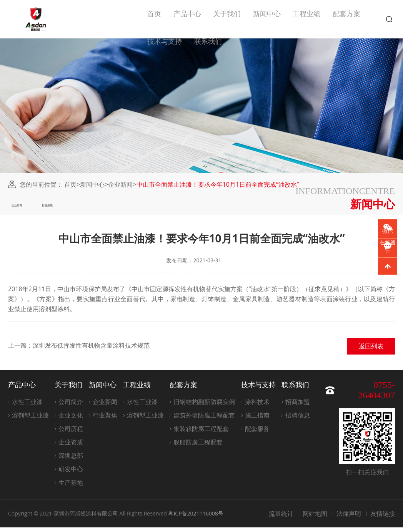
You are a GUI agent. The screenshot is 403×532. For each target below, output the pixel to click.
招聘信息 (298, 420)
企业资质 (71, 447)
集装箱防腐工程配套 (201, 433)
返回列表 (371, 351)
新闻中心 (267, 19)
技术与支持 (165, 58)
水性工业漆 (27, 406)
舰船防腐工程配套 (198, 447)
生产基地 (71, 487)
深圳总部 (71, 460)
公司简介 (71, 406)
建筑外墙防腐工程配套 (204, 420)
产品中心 (187, 19)
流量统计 (281, 518)
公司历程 (71, 433)
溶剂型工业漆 (30, 420)
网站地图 (315, 518)
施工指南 (257, 420)
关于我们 (227, 19)
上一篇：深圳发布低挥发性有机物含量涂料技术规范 (79, 350)
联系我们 (208, 58)
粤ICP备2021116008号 (196, 518)
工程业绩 (306, 19)
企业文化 (71, 420)
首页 (154, 19)
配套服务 (257, 433)
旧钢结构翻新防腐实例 (204, 406)
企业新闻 (120, 184)
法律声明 (349, 518)
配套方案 (346, 19)
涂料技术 (257, 406)
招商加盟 (298, 406)
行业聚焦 (69, 208)
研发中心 (71, 474)
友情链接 (383, 518)
